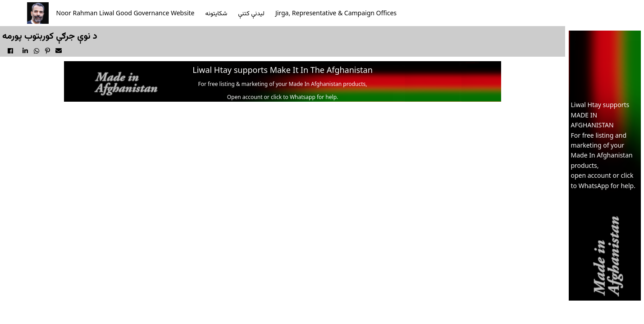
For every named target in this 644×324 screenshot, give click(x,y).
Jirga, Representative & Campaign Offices (336, 13)
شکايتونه (217, 13)
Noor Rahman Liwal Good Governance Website (126, 13)
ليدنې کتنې (251, 13)
